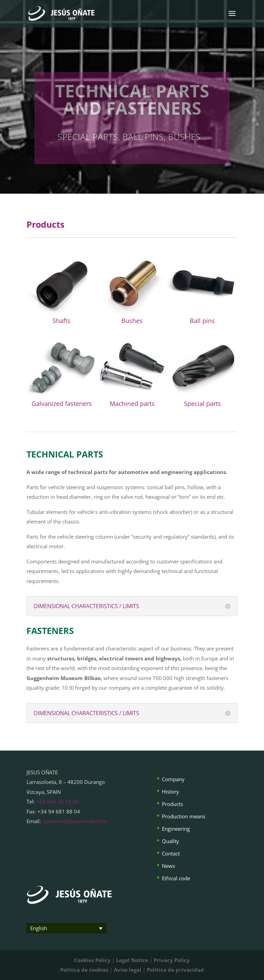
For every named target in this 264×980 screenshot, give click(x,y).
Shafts (62, 321)
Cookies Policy (92, 960)
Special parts (202, 403)
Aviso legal (128, 970)
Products (172, 804)
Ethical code (176, 878)
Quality (170, 841)
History (170, 791)
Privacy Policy (172, 960)
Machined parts (132, 403)
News (168, 866)
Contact (171, 853)
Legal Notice (132, 960)
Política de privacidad (175, 970)
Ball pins (202, 321)
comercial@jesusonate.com (75, 821)
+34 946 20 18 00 (57, 801)
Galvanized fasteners (62, 403)
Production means (184, 816)
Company (173, 779)
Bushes (132, 321)
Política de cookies (84, 970)
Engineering (176, 829)
